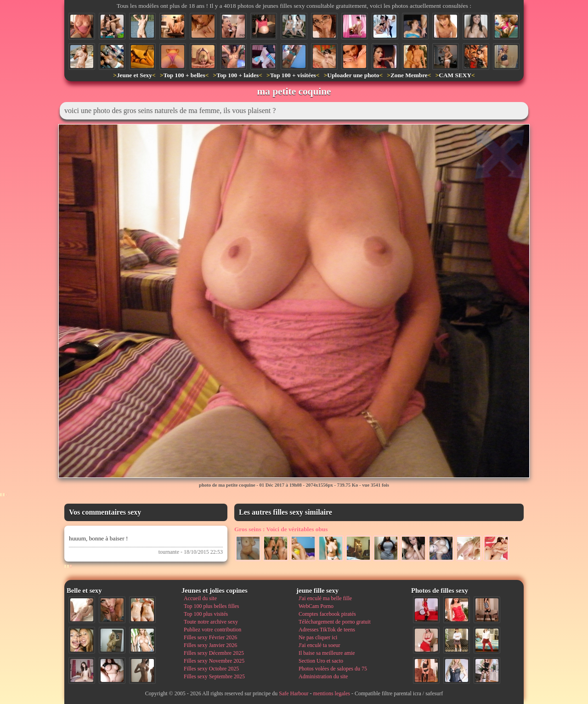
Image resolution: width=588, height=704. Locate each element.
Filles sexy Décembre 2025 (214, 653)
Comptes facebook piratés (327, 614)
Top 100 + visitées (293, 75)
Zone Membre (409, 75)
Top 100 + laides (237, 75)
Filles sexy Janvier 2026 (210, 645)
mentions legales (332, 693)
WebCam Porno (316, 606)
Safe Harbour (294, 693)
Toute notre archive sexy (211, 622)
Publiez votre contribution (212, 630)
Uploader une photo (353, 75)
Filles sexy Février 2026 (210, 637)
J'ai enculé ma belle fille (325, 598)
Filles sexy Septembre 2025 (214, 676)
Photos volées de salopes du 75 (333, 669)
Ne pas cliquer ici (318, 637)
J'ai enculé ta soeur (319, 645)
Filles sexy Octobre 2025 (211, 669)
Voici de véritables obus (281, 529)
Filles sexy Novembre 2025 (214, 661)
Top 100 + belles (184, 75)
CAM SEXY (455, 75)
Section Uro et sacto (321, 661)
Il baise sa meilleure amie (327, 653)
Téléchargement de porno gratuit (335, 622)
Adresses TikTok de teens (327, 630)
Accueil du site (200, 598)
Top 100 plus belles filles (211, 606)
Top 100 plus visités (206, 614)
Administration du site (323, 676)
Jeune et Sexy (134, 75)
